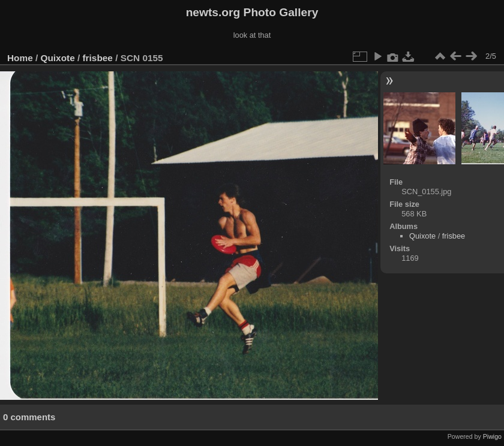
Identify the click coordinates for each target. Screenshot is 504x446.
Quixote (58, 58)
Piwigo (492, 436)
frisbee (98, 58)
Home (20, 58)
